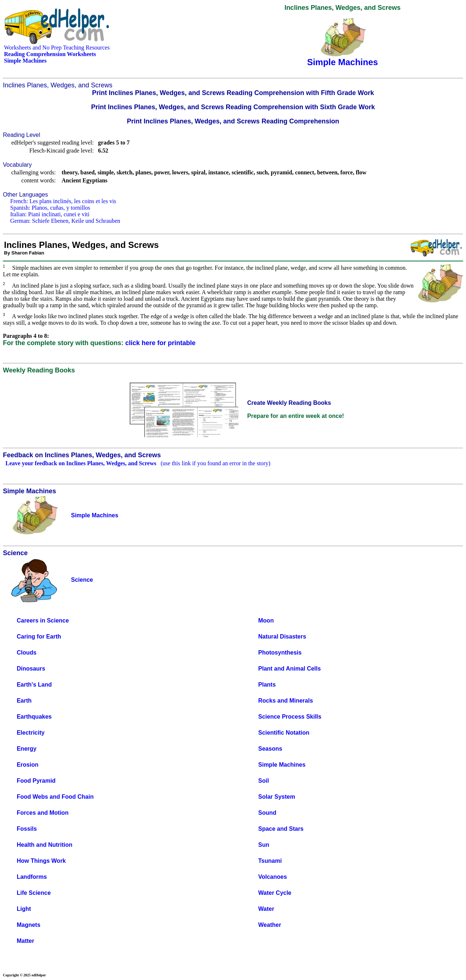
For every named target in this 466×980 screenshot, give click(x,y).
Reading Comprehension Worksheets (50, 54)
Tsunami (270, 861)
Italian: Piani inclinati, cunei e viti (50, 214)
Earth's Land (34, 685)
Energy (27, 749)
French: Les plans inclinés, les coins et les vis (63, 201)
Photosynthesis (280, 653)
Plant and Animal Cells (289, 669)
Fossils (27, 829)
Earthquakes (34, 717)
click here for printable (160, 343)
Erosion (28, 765)
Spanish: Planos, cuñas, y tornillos (50, 208)
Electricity (31, 733)
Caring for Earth (39, 637)
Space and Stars (281, 829)
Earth (24, 701)
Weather (270, 925)
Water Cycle (275, 893)
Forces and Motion (43, 813)
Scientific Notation (284, 733)
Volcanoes (273, 877)
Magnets (29, 925)
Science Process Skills (290, 717)
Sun (264, 845)
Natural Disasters (282, 637)
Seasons (270, 749)
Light (24, 909)
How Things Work (41, 861)
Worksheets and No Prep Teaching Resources (57, 48)
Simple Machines (282, 765)
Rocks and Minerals (285, 701)
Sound (267, 813)
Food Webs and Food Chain (55, 797)
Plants (267, 685)
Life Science (34, 893)
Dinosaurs (31, 669)
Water (266, 909)
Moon (266, 621)
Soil (263, 781)
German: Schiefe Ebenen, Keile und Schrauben (65, 221)
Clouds (27, 653)
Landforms (32, 877)
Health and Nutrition (45, 845)
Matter (25, 941)
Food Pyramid (36, 781)
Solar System (277, 797)
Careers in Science (43, 621)
